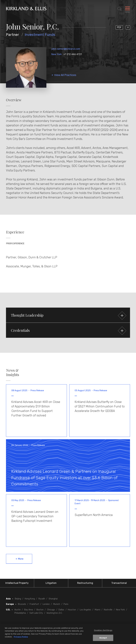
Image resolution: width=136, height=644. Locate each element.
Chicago (51, 610)
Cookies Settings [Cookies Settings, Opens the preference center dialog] (103, 631)
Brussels (22, 604)
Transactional (119, 583)
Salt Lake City (36, 613)
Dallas (61, 610)
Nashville (108, 610)
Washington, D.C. (54, 613)
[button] (68, 315)
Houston (72, 610)
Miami (97, 610)
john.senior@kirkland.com (66, 49)
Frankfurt (34, 604)
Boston (40, 610)
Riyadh (42, 599)
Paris (66, 604)
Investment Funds (40, 35)
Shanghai (53, 599)
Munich (57, 604)
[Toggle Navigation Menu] (127, 9)
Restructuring (85, 583)
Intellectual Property (17, 583)
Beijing (18, 599)
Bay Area (29, 610)
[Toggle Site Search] (120, 9)
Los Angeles (85, 610)
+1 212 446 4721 (73, 54)
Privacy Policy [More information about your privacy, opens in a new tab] (21, 637)
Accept (103, 638)
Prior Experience (15, 244)
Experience (15, 232)
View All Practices (65, 75)
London (46, 604)
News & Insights (13, 372)
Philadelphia (20, 613)
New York (56, 54)
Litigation (51, 583)
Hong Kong (30, 599)
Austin (18, 610)
